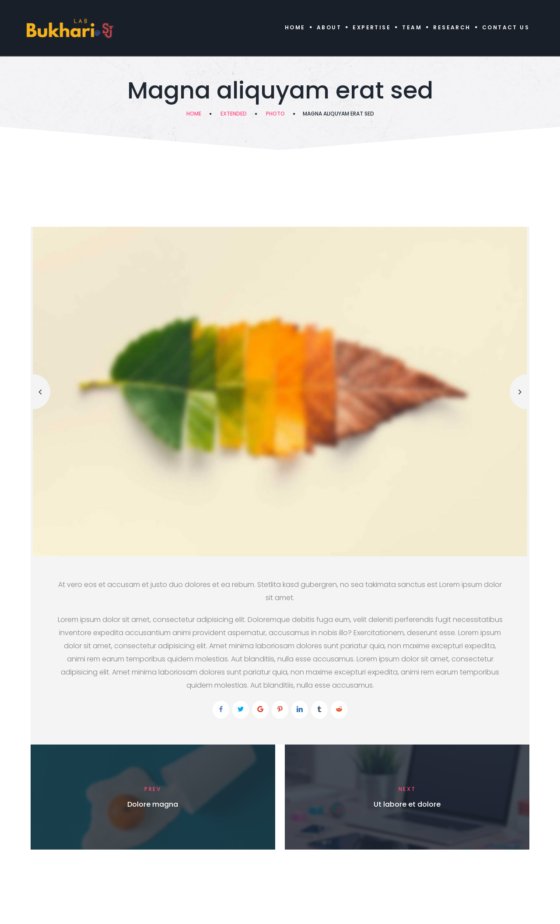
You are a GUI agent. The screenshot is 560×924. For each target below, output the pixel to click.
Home (295, 27)
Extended (234, 114)
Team (412, 27)
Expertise (372, 27)
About (329, 27)
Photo (275, 114)
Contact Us (506, 27)
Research (452, 27)
